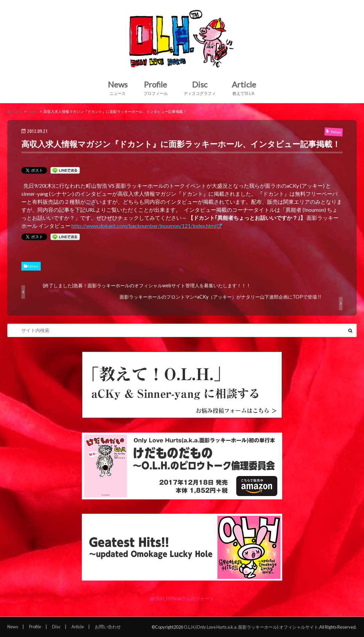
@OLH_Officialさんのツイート (182, 598)
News (118, 88)
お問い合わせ (108, 627)
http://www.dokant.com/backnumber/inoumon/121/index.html (144, 226)
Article (244, 88)
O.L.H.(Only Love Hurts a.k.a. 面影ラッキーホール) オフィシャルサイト (251, 627)
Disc (200, 88)
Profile (156, 88)
